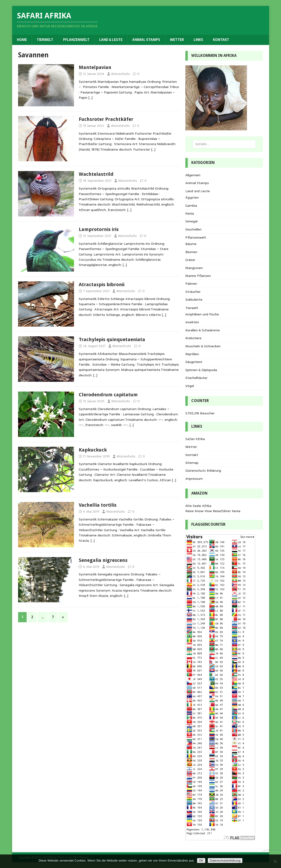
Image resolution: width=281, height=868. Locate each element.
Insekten (192, 322)
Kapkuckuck (93, 450)
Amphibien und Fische (202, 314)
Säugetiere (194, 362)
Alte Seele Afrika (198, 506)
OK (201, 861)
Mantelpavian (95, 67)
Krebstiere (193, 338)
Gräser (190, 260)
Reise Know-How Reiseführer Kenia (213, 511)
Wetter (177, 40)
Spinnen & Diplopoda (201, 370)
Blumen (191, 252)
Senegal (191, 221)
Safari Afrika (195, 439)
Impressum (194, 479)
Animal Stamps (146, 40)
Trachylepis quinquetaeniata (112, 339)
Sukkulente (194, 299)
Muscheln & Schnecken (203, 346)
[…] (90, 98)
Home (22, 40)
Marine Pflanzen (198, 276)
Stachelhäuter (196, 378)
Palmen (191, 284)
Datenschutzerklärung (225, 861)
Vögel (190, 386)
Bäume (191, 244)
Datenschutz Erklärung (203, 471)
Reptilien (192, 354)
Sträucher (193, 292)
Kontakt (221, 40)
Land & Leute (111, 40)
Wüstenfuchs (121, 74)
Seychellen (193, 229)
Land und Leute (198, 191)
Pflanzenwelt (76, 40)
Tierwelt (45, 40)
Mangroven (194, 268)
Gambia (191, 206)
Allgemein (193, 175)
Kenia (190, 213)
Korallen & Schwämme (203, 330)
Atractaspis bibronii (102, 284)
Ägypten (192, 197)
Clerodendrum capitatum (108, 395)
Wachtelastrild (96, 174)
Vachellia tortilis (98, 505)
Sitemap (192, 463)
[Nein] (275, 861)
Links (198, 40)
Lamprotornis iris (99, 229)
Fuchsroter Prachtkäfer (106, 119)
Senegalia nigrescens (103, 560)
